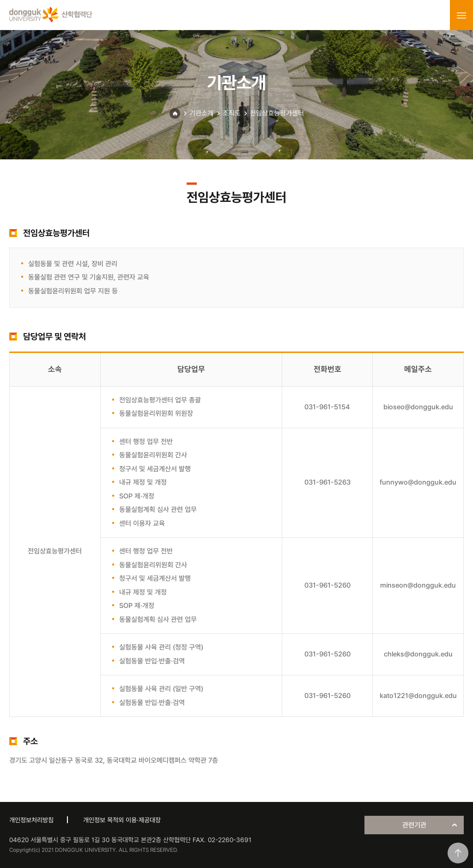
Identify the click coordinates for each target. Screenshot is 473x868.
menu (461, 15)
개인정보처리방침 (31, 820)
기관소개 (201, 113)
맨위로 (458, 853)
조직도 (232, 113)
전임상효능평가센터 (277, 113)
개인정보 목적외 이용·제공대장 (122, 820)
